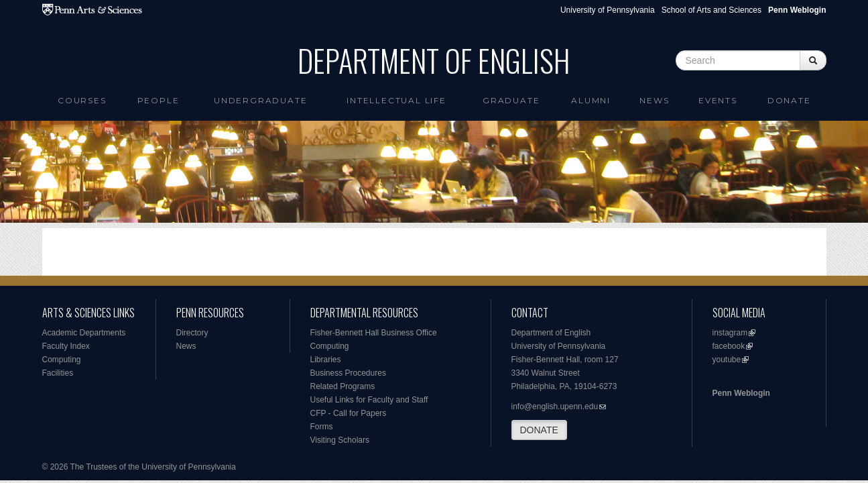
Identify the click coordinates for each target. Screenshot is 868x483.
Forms (322, 427)
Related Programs (343, 386)
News (654, 100)
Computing (62, 360)
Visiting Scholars (340, 440)
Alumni (591, 100)
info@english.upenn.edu (555, 407)
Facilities (58, 373)
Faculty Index (66, 346)
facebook (729, 346)
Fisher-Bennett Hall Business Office (374, 333)
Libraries (326, 360)
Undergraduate (260, 100)
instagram (730, 333)
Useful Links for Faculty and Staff (369, 400)
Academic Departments (84, 333)
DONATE (539, 430)
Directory (192, 333)
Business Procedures (348, 373)
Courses (82, 100)
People (159, 100)
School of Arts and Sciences (711, 10)
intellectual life (396, 100)
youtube (727, 360)
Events (718, 100)
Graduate (511, 100)
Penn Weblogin (741, 393)
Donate (789, 100)
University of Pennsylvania (608, 10)
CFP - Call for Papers (349, 413)
